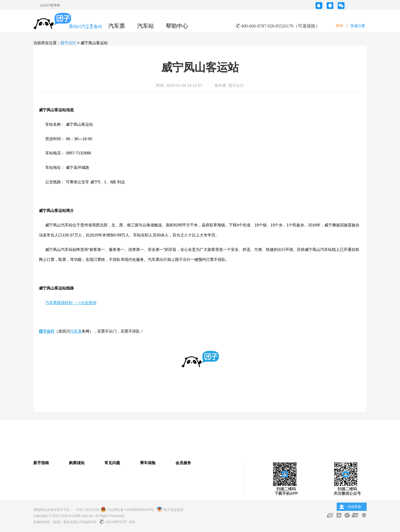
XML (132, 522)
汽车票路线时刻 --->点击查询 (71, 303)
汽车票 (117, 26)
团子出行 (68, 43)
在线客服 (354, 507)
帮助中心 (177, 26)
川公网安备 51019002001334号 (127, 510)
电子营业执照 (170, 510)
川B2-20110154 (88, 510)
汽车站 (146, 26)
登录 (339, 26)
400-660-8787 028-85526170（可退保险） (281, 26)
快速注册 (358, 26)
